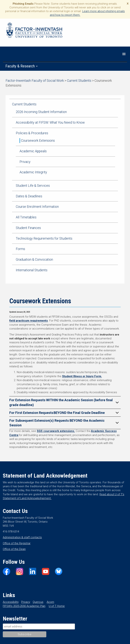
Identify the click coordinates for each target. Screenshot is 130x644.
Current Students (24, 104)
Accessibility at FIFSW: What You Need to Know (50, 122)
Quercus (38, 602)
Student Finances (28, 228)
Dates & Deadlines (29, 196)
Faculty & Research (21, 66)
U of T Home (57, 606)
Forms (20, 249)
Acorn (50, 602)
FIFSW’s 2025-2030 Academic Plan (24, 606)
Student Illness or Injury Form (82, 376)
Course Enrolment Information (37, 207)
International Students (32, 270)
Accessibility (11, 602)
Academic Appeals (33, 151)
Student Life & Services (33, 186)
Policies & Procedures (32, 133)
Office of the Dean (14, 549)
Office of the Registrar (17, 543)
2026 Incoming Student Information (41, 112)
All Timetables (26, 217)
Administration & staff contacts (22, 537)
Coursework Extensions (38, 140)
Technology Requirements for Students (44, 238)
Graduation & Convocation (34, 259)
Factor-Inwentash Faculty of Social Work (34, 31)
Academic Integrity (33, 172)
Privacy (25, 162)
